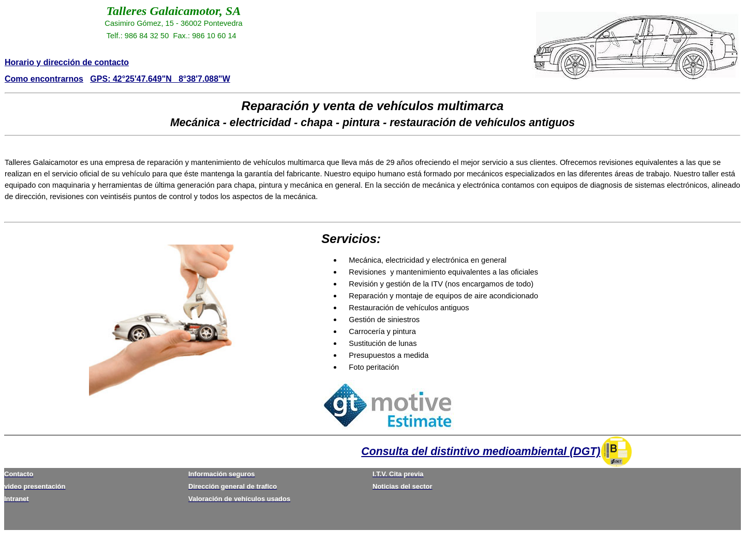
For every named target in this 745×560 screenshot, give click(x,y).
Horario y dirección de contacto (67, 62)
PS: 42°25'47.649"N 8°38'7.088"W (163, 79)
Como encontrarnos (44, 79)
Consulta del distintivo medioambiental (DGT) (481, 451)
